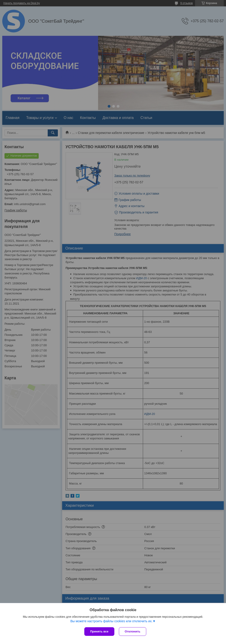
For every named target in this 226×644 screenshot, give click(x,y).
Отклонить (133, 631)
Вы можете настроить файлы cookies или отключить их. (111, 621)
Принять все (99, 631)
